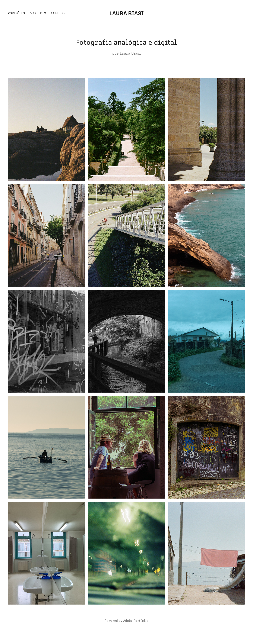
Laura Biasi (126, 13)
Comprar (58, 13)
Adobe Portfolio (136, 620)
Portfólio (16, 13)
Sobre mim (38, 13)
